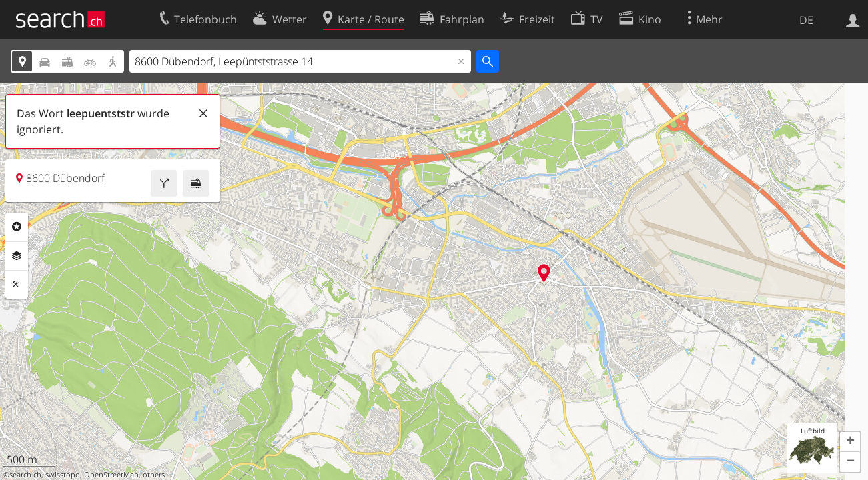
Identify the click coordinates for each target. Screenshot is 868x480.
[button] (850, 442)
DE (806, 20)
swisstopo (63, 475)
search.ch (25, 475)
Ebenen (17, 256)
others (154, 475)
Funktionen (17, 285)
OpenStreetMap (111, 475)
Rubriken (17, 227)
